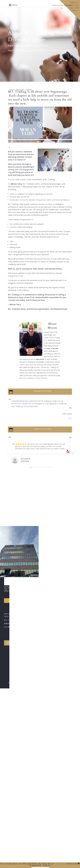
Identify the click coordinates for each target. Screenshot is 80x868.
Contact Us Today (43, 391)
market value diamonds (28, 365)
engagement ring (15, 276)
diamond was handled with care (23, 404)
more (70, 418)
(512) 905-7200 (60, 864)
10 (51, 467)
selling (38, 200)
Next (73, 453)
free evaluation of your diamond (35, 378)
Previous (7, 453)
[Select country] (31, 547)
